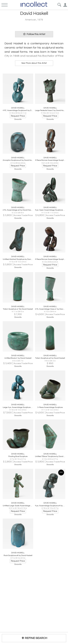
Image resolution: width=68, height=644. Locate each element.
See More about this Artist (34, 63)
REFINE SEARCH (34, 638)
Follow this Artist (34, 34)
